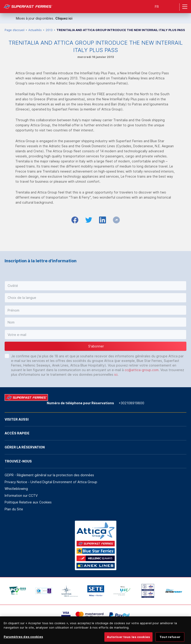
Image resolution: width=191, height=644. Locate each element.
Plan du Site (14, 509)
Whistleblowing (16, 489)
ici (116, 374)
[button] (95, 286)
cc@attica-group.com (142, 370)
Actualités (35, 30)
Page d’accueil (15, 30)
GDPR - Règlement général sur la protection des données (49, 475)
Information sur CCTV (21, 495)
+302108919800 (131, 403)
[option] (18, 591)
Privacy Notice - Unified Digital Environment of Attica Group (51, 482)
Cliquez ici (64, 18)
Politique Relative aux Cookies (28, 502)
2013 (49, 30)
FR (157, 7)
